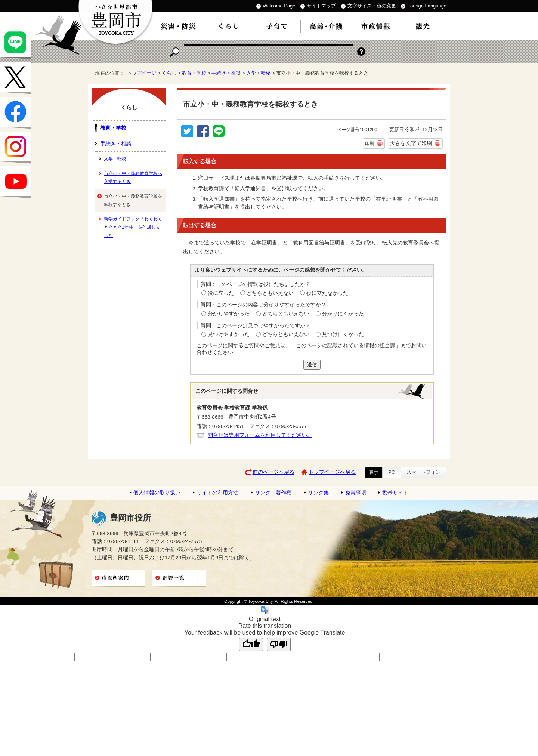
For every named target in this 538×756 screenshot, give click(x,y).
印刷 (370, 144)
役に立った (221, 293)
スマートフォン (423, 472)
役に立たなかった (327, 293)
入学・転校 (258, 73)
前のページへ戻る (273, 472)
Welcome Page (279, 6)
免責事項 (356, 493)
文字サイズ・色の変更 (372, 6)
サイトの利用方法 (217, 493)
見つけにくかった (343, 334)
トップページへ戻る (332, 472)
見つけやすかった (229, 334)
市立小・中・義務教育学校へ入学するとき (133, 178)
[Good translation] (251, 644)
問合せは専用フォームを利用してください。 (260, 435)
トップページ (142, 73)
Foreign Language (427, 6)
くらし (169, 73)
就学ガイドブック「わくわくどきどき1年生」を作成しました (133, 227)
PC (392, 472)
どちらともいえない (270, 293)
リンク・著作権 (273, 493)
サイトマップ (321, 6)
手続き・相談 (226, 73)
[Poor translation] (279, 644)
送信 (312, 365)
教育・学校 (194, 73)
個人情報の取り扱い (157, 493)
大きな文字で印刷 (411, 143)
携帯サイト (395, 493)
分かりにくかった (343, 314)
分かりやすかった (229, 314)
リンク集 (318, 493)
